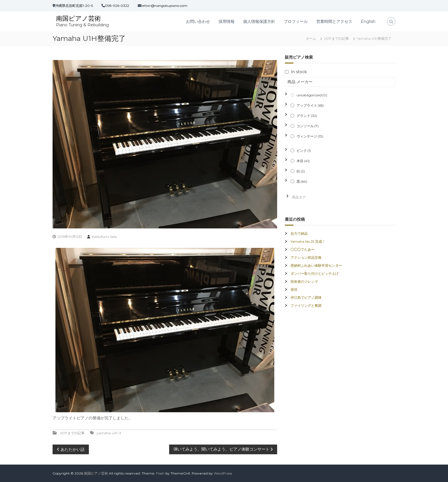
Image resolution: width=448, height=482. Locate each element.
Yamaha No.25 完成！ (308, 241)
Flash (160, 473)
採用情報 (227, 21)
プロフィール (296, 21)
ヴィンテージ (310, 136)
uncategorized (312, 95)
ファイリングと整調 (306, 305)
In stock (299, 72)
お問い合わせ (198, 21)
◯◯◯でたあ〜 (303, 249)
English (368, 21)
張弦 (294, 289)
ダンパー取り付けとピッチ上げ (315, 273)
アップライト (310, 105)
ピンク (304, 151)
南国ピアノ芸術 (78, 18)
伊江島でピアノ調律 (306, 297)
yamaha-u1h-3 (109, 433)
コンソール (308, 126)
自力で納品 (299, 233)
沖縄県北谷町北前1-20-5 (74, 6)
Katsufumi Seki (104, 237)
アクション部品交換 (306, 257)
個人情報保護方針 (259, 21)
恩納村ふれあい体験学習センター (316, 265)
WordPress (223, 473)
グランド (307, 116)
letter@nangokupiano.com (164, 6)
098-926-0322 (117, 6)
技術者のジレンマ (304, 281)
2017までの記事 (336, 38)
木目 (303, 161)
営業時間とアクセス (334, 21)
